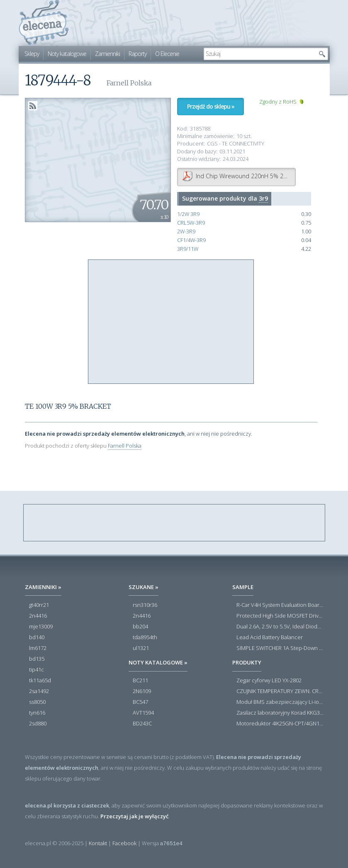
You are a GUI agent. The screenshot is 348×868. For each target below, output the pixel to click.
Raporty (137, 54)
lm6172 (38, 648)
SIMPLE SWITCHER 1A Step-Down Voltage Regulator (280, 648)
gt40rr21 (39, 605)
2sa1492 (39, 691)
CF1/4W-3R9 (191, 240)
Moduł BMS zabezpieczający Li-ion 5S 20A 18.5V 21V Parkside (280, 702)
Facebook (124, 843)
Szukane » (144, 587)
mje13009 (41, 627)
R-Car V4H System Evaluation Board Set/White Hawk (280, 605)
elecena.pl (44, 23)
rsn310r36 (145, 605)
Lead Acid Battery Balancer (270, 638)
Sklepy (32, 54)
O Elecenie (167, 54)
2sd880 (38, 724)
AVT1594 (143, 713)
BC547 (140, 702)
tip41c (37, 670)
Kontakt (98, 843)
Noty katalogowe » (158, 662)
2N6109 (142, 691)
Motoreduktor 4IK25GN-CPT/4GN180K (280, 724)
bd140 (37, 638)
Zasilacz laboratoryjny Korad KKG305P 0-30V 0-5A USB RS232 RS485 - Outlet (280, 713)
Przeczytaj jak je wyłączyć (134, 816)
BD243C (142, 724)
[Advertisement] (171, 322)
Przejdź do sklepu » (211, 106)
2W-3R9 (186, 232)
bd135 (37, 659)
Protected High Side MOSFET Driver (280, 616)
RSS (33, 106)
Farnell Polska (125, 446)
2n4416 (38, 616)
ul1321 (141, 648)
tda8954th (145, 638)
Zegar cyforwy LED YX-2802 (269, 681)
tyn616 (37, 713)
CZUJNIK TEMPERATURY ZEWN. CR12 (280, 691)
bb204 (140, 627)
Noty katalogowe (67, 54)
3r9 (263, 198)
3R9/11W (188, 249)
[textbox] (260, 54)
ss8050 (37, 702)
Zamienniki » (43, 587)
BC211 (140, 681)
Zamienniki (107, 54)
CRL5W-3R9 (191, 223)
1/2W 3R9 (188, 214)
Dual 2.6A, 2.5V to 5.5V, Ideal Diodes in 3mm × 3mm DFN (280, 627)
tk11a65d (40, 681)
